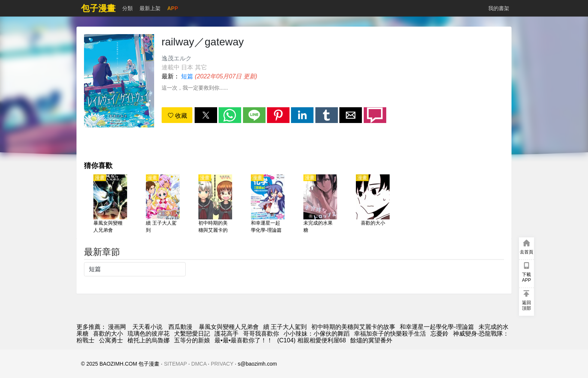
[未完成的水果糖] (320, 204)
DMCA (199, 364)
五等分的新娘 (192, 340)
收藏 (177, 116)
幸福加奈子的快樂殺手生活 (390, 334)
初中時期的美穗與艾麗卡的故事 (353, 327)
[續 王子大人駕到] (163, 204)
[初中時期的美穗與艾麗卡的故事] (215, 204)
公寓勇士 (111, 340)
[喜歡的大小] (373, 204)
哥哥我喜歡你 (261, 334)
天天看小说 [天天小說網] (147, 327)
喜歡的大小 (108, 334)
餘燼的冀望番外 (371, 340)
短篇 (187, 76)
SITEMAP (175, 364)
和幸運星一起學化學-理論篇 (437, 327)
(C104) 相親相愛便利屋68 (311, 340)
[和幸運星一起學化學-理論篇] (268, 204)
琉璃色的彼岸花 (148, 334)
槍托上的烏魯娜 (148, 340)
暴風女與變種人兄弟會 (229, 327)
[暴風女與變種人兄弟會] (110, 204)
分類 (127, 8)
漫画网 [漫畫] (117, 327)
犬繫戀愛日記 (192, 334)
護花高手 (226, 334)
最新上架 (150, 8)
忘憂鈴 (439, 334)
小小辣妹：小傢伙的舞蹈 (316, 334)
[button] (206, 115)
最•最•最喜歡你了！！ (244, 340)
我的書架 (499, 8)
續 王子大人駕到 (285, 327)
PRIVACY (222, 364)
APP (173, 8)
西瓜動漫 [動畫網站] (180, 327)
